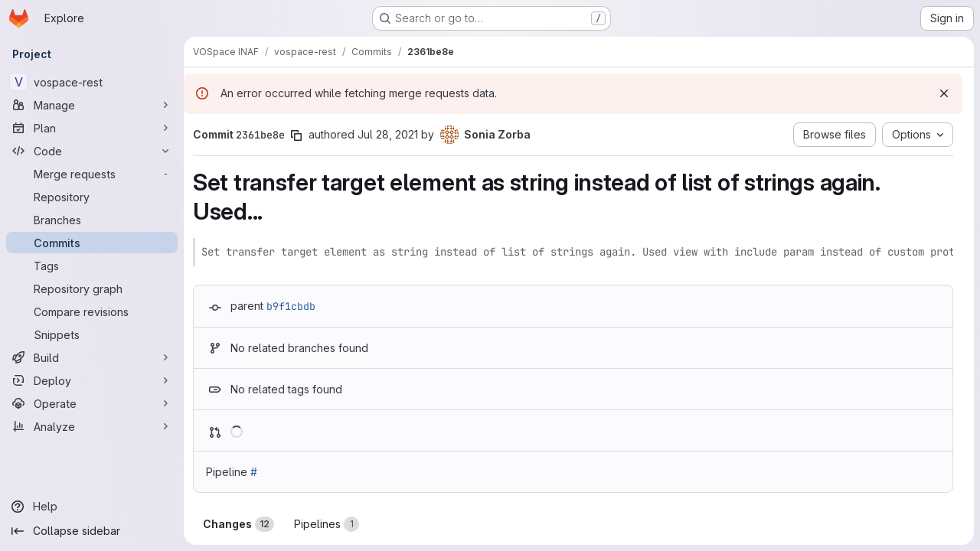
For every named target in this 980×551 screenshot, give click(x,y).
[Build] (92, 357)
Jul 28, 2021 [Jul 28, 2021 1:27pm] (388, 134)
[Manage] (92, 105)
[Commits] (92, 243)
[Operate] (92, 403)
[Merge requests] (92, 174)
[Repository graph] (92, 289)
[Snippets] (92, 334)
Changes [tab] (238, 524)
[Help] (92, 507)
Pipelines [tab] (327, 524)
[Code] (92, 151)
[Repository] (92, 197)
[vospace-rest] (92, 82)
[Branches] (92, 220)
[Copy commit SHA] (296, 135)
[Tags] (92, 266)
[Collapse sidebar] (92, 531)
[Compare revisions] (92, 311)
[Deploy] (92, 380)
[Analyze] (92, 426)
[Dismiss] (944, 93)
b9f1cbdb (291, 306)
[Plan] (92, 128)
